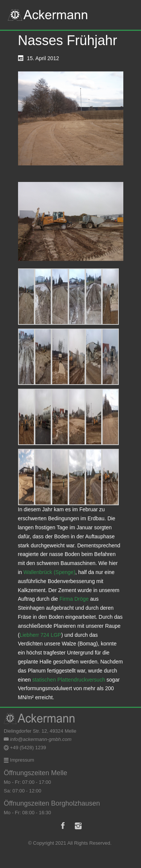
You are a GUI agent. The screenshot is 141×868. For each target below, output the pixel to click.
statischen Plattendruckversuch (69, 680)
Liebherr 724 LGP (40, 635)
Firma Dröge (74, 599)
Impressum (21, 760)
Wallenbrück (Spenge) (49, 572)
